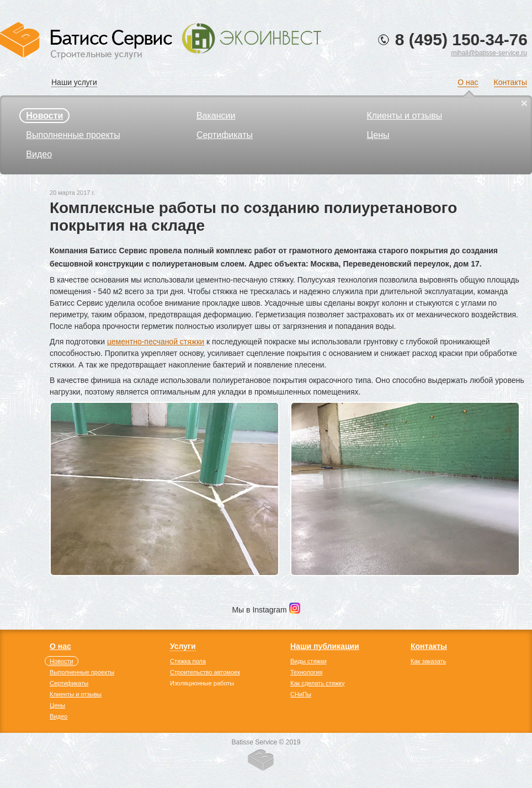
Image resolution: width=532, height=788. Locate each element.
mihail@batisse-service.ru (489, 53)
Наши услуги (74, 82)
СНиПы (301, 694)
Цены (378, 135)
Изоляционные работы (202, 683)
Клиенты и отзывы (404, 116)
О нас (468, 82)
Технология (306, 672)
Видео (39, 154)
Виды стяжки (308, 661)
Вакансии (216, 116)
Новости (44, 116)
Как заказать (428, 661)
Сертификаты (225, 135)
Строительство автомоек (205, 672)
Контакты (510, 82)
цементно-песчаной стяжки (156, 342)
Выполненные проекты (73, 135)
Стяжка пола (188, 661)
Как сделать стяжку (317, 683)
